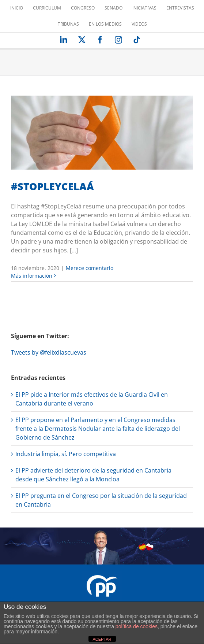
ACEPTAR (102, 639)
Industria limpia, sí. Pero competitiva (66, 454)
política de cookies (137, 626)
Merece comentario (90, 268)
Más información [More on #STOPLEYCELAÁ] (32, 276)
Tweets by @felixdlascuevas (49, 352)
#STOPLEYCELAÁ (52, 186)
